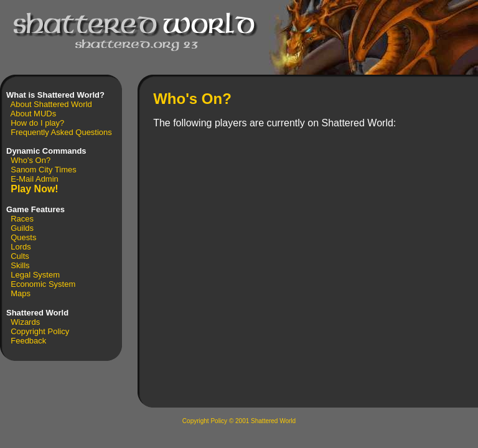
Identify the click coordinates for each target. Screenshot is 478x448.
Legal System (35, 275)
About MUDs (34, 114)
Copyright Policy (40, 331)
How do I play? (37, 123)
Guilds (22, 228)
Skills (20, 265)
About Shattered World (51, 104)
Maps (21, 293)
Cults (20, 256)
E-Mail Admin (35, 179)
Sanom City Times (43, 170)
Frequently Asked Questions (61, 132)
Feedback (28, 341)
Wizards (25, 322)
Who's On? (30, 160)
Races (22, 219)
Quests (23, 237)
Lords (21, 247)
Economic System (43, 284)
